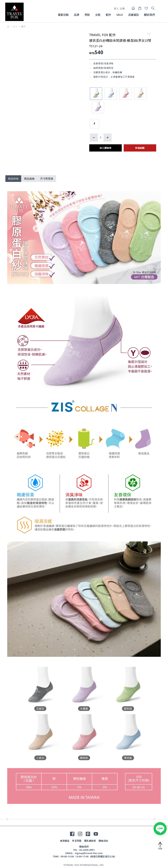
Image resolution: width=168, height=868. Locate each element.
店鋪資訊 (134, 15)
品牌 (77, 15)
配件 (109, 15)
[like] (149, 34)
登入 (116, 8)
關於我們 (149, 15)
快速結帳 (140, 148)
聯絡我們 (84, 847)
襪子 (24, 26)
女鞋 (98, 15)
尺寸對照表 (47, 179)
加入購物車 (105, 148)
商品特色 (13, 179)
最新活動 (63, 15)
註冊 (122, 8)
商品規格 (29, 179)
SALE (120, 15)
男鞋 (87, 15)
